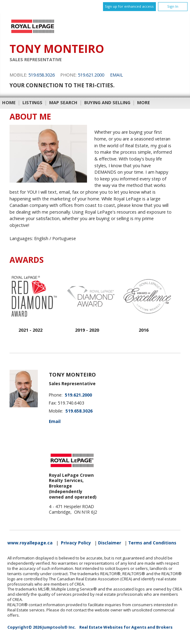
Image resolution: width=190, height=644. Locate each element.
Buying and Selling (107, 103)
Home (9, 103)
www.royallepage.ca (30, 543)
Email (117, 75)
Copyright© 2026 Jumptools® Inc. (42, 627)
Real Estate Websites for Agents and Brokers (126, 627)
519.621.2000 (91, 75)
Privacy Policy (76, 543)
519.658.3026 (42, 75)
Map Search (63, 103)
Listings (32, 103)
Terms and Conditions (152, 543)
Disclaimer (110, 543)
